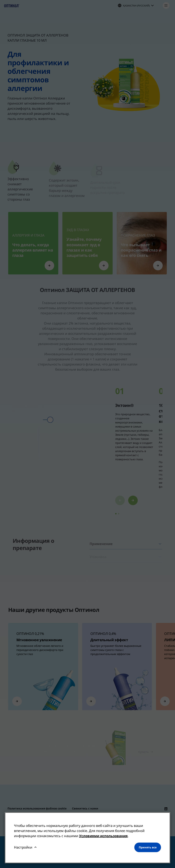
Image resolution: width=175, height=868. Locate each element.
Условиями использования (103, 836)
